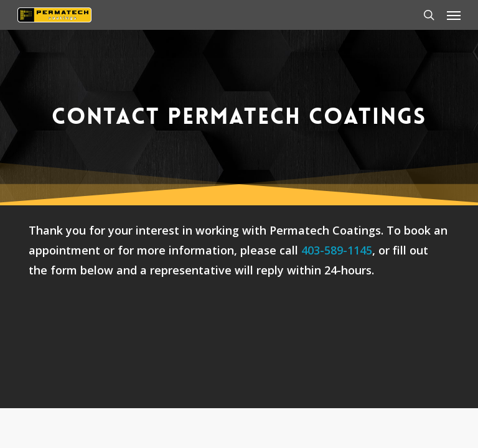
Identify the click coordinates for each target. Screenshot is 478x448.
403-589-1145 (337, 250)
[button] (454, 15)
